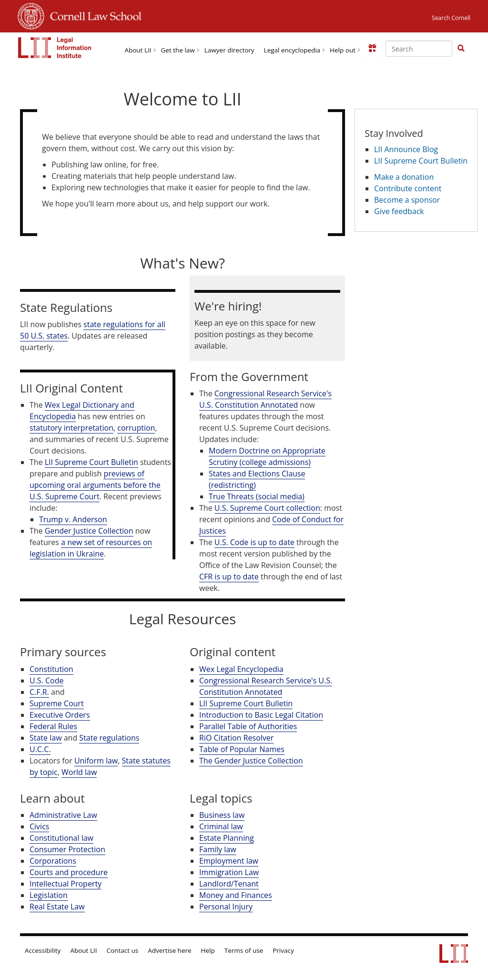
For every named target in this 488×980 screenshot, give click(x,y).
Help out (343, 50)
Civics (39, 826)
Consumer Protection (67, 849)
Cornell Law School (93, 15)
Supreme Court (57, 703)
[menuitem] (138, 49)
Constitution (51, 669)
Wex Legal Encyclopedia (241, 669)
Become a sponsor (407, 200)
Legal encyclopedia (292, 50)
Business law (222, 815)
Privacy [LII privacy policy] (283, 950)
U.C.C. (40, 749)
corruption (136, 428)
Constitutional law (61, 838)
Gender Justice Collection (89, 531)
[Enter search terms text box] (419, 49)
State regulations (109, 738)
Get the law (178, 50)
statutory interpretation (71, 428)
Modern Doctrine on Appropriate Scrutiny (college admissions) (267, 456)
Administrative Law (63, 815)
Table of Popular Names (242, 749)
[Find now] (461, 49)
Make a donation (404, 177)
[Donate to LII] (372, 48)
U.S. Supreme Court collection (267, 508)
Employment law (229, 861)
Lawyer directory (229, 50)
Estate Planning (227, 838)
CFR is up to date (229, 577)
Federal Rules (53, 726)
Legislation (49, 895)
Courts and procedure (69, 872)
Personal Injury (226, 907)
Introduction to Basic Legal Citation (261, 715)
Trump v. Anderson (73, 519)
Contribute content (408, 188)
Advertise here (169, 950)
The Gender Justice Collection (251, 761)
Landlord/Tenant (229, 884)
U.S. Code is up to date (254, 542)
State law (46, 738)
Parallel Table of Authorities (248, 726)
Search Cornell (451, 18)
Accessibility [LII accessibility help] (43, 950)
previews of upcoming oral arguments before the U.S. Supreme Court (95, 485)
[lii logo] (55, 48)
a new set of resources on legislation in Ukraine (91, 548)
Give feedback (399, 211)
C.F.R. (39, 692)
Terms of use (244, 950)
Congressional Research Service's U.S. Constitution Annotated (265, 399)
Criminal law (221, 826)
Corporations (53, 861)
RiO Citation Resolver (236, 738)
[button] (461, 48)
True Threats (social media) (257, 496)
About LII (138, 50)
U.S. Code (46, 681)
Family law (218, 849)
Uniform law (96, 761)
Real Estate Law (57, 907)
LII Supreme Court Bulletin (91, 462)
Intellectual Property (66, 884)
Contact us (123, 950)
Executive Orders (60, 715)
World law (79, 772)
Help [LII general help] (208, 950)
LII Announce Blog (406, 149)
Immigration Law (229, 872)
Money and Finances (236, 895)
